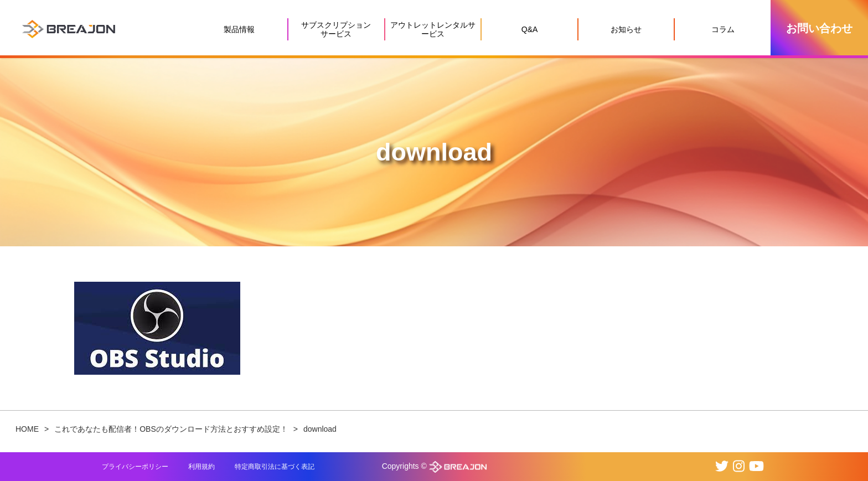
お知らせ (626, 29)
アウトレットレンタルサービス (433, 29)
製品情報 (239, 29)
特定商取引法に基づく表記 (275, 467)
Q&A (530, 29)
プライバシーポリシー (135, 467)
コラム (723, 29)
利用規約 (201, 467)
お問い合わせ (819, 28)
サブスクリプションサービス (336, 29)
